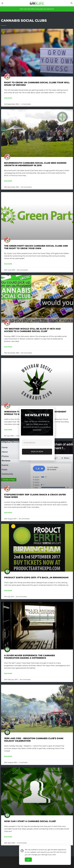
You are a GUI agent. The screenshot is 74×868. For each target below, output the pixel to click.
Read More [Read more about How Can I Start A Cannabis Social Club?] (8, 837)
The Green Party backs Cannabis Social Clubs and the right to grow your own (36, 247)
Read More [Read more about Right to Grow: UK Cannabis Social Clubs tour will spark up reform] (8, 98)
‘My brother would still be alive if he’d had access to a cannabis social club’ (32, 330)
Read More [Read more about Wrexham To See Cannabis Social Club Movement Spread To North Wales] (8, 430)
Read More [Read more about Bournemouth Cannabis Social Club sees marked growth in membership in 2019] (8, 181)
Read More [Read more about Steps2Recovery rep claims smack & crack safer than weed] (8, 513)
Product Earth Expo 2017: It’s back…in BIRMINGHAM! (36, 578)
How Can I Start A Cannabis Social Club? (30, 821)
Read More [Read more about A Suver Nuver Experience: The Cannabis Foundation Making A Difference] (8, 673)
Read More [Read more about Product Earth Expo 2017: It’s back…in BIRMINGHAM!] (8, 591)
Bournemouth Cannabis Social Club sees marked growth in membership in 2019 (35, 164)
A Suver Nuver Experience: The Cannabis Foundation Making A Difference (30, 657)
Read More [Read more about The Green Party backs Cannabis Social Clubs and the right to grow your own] (8, 264)
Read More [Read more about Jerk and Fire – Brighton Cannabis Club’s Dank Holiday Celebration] (8, 756)
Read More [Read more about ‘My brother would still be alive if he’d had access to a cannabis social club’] (8, 347)
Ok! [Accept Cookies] (28, 860)
